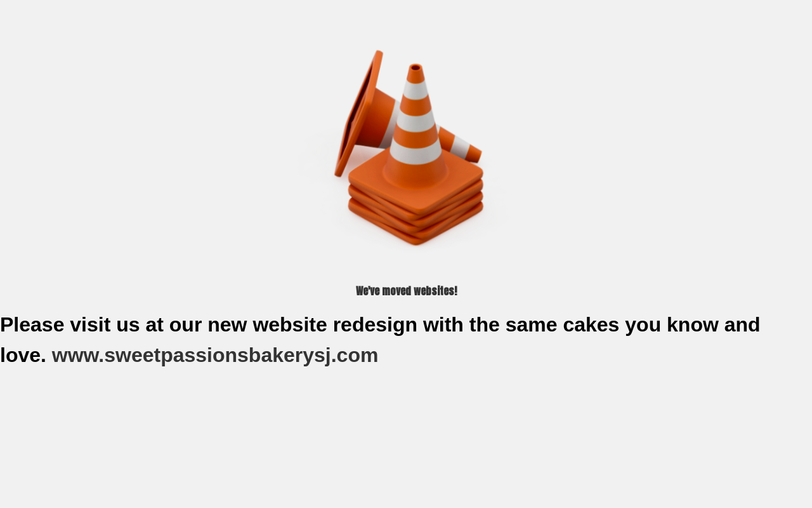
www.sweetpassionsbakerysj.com (218, 355)
